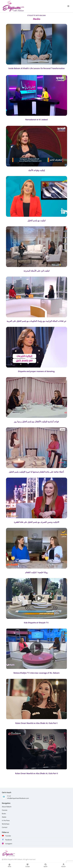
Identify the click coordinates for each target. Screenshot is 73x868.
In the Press (6, 820)
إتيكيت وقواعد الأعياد (37, 170)
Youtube (8, 836)
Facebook (9, 840)
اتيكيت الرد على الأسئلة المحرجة (37, 271)
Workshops (6, 824)
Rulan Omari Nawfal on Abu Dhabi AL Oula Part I (36, 723)
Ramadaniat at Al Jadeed (36, 120)
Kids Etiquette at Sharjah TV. (36, 623)
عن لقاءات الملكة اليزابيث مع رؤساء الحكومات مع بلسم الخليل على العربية (36, 321)
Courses (5, 810)
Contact (5, 827)
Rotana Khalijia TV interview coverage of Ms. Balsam (37, 673)
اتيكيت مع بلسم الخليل (36, 221)
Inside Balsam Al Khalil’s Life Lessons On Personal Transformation (36, 68)
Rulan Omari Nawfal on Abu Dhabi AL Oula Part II (37, 773)
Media (4, 817)
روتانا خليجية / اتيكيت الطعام (37, 572)
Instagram (9, 844)
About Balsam (7, 807)
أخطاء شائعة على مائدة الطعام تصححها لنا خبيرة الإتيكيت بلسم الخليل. (37, 472)
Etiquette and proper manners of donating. (36, 371)
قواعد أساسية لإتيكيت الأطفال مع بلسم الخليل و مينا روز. (37, 422)
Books (4, 814)
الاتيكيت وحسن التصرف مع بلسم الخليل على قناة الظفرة (37, 522)
